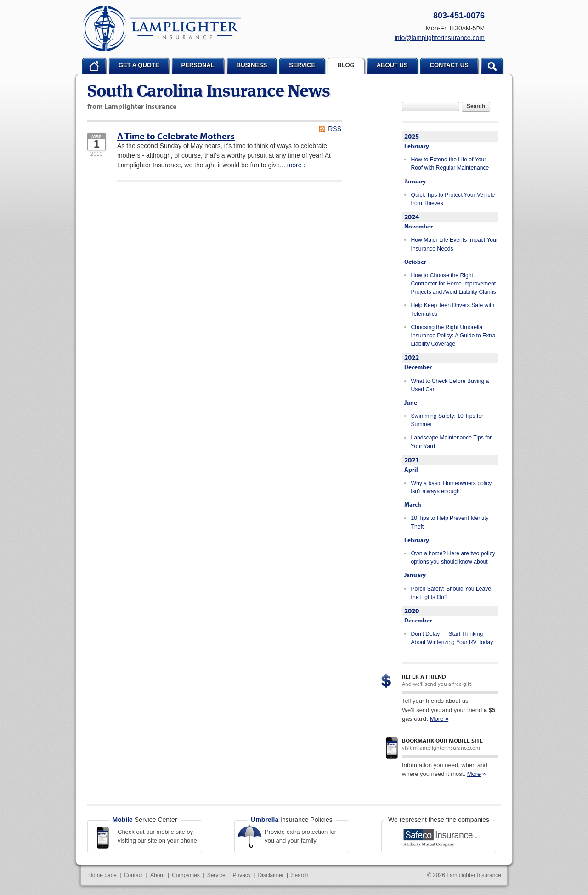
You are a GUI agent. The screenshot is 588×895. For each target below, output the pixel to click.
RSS (335, 129)
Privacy (241, 875)
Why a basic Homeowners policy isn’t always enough (452, 487)
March (413, 504)
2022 (412, 357)
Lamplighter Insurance (162, 29)
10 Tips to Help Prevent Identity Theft (450, 522)
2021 (412, 460)
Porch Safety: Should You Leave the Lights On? (451, 593)
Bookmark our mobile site (442, 741)
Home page (102, 875)
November (418, 226)
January (415, 181)
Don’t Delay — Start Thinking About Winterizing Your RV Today (452, 638)
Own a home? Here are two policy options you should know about (453, 558)
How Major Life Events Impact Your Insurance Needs (455, 244)
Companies (186, 875)
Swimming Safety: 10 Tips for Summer (447, 420)
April (411, 469)
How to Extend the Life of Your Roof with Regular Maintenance (450, 164)
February (417, 146)
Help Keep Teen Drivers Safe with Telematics (453, 309)
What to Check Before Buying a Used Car (450, 385)
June (411, 402)
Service (216, 875)
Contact (133, 875)
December (418, 367)
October (415, 262)
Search (476, 106)
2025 (412, 136)
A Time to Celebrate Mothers (176, 136)
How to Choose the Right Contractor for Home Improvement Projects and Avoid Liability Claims (454, 284)
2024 (412, 217)
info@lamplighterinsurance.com (440, 38)
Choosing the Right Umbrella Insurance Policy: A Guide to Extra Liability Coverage (453, 336)
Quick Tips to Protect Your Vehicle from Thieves (453, 199)
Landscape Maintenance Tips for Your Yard (452, 442)
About (157, 875)
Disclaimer (271, 875)
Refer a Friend (424, 677)
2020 (412, 611)
